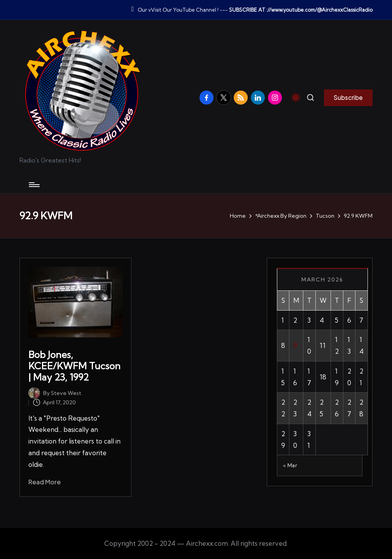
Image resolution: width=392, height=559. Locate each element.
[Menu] (34, 185)
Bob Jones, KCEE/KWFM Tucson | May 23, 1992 (74, 366)
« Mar (290, 465)
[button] (348, 98)
